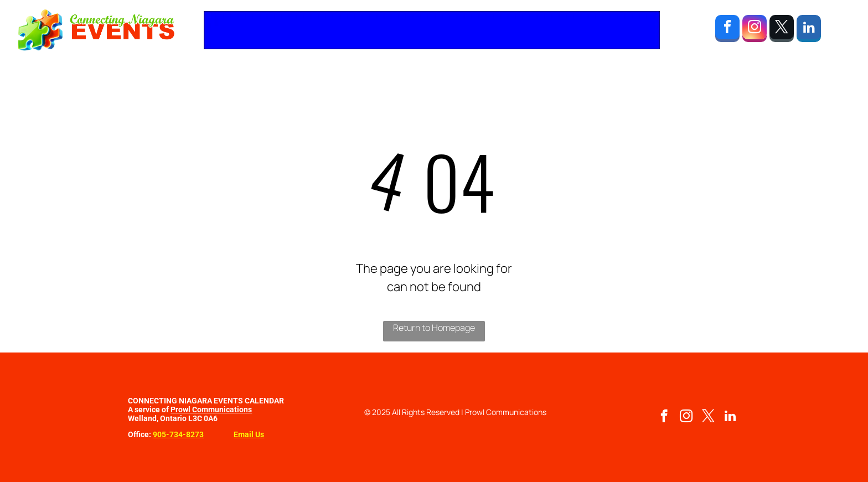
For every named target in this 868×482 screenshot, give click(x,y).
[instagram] (755, 30)
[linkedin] (809, 30)
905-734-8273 (178, 434)
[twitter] (782, 30)
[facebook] (727, 30)
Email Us (249, 434)
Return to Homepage (434, 328)
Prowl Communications (211, 410)
